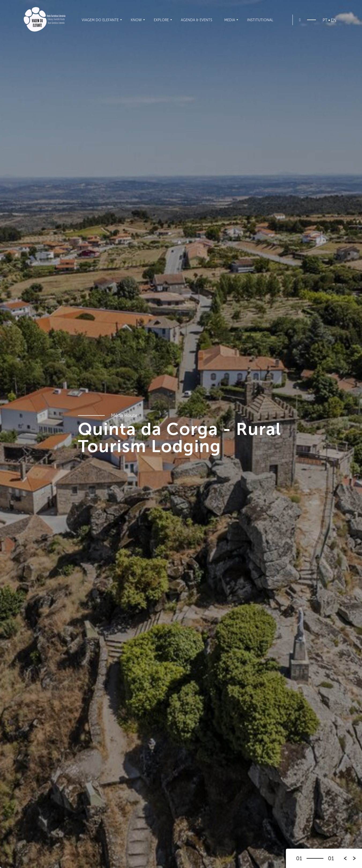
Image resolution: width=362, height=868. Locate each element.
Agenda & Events (197, 20)
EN (334, 20)
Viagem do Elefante (100, 20)
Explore (161, 20)
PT (325, 20)
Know (136, 20)
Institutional (260, 20)
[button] (354, 858)
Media (230, 20)
